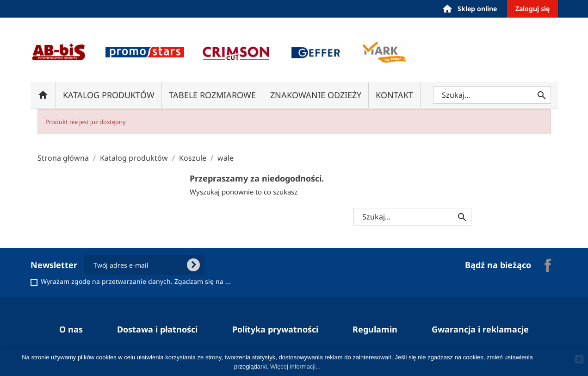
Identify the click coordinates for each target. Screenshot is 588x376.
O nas (71, 329)
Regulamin (375, 329)
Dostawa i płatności (157, 329)
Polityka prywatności (275, 329)
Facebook (548, 265)
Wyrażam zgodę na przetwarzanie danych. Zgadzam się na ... (136, 282)
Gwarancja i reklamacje (480, 329)
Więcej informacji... (295, 367)
